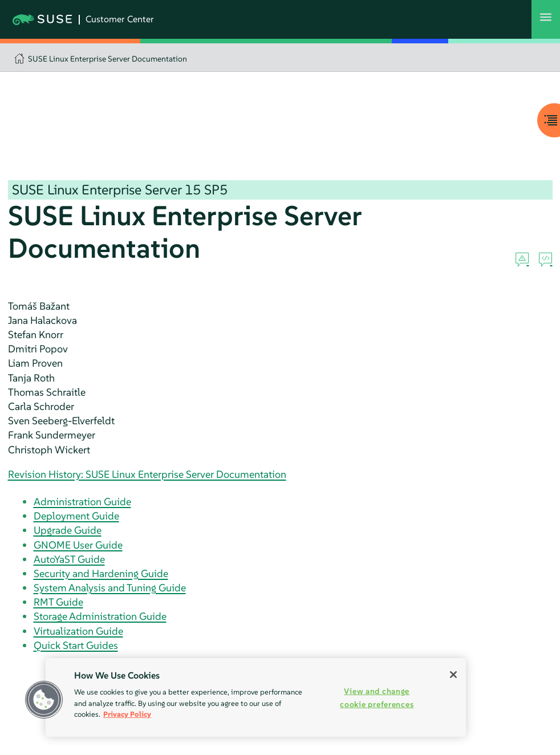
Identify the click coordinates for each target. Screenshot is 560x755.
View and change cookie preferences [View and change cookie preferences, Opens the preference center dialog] (377, 698)
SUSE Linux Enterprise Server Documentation (107, 59)
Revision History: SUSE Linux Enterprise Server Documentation (147, 474)
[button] (44, 700)
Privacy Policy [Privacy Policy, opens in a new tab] (127, 714)
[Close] (453, 675)
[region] (256, 697)
